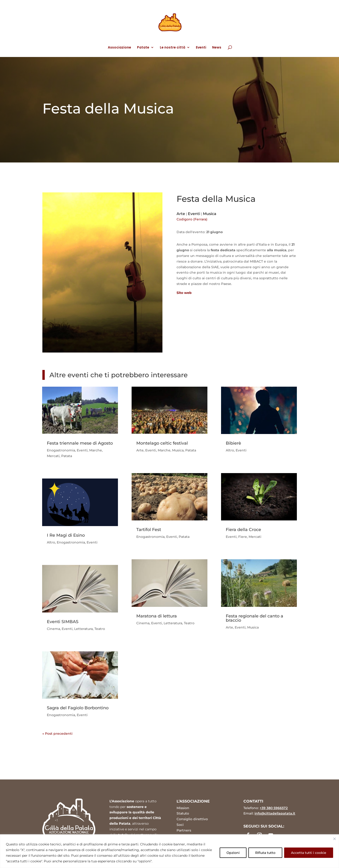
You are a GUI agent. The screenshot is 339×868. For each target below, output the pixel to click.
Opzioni (233, 853)
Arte (181, 214)
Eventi (201, 48)
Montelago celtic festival (162, 443)
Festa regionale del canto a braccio (254, 618)
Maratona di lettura (157, 616)
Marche (96, 450)
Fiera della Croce (243, 530)
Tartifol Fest (149, 530)
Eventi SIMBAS (63, 622)
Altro (51, 542)
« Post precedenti (57, 734)
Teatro (100, 629)
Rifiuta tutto (265, 853)
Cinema (53, 629)
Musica (210, 214)
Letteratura (83, 629)
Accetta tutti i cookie (309, 853)
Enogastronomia (61, 450)
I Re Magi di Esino (66, 535)
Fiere (243, 537)
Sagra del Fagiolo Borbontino (78, 708)
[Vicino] (335, 839)
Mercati (53, 456)
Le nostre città (173, 48)
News (217, 48)
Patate (143, 48)
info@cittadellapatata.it (275, 813)
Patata (67, 456)
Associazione (119, 48)
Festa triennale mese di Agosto (80, 443)
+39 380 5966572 (274, 808)
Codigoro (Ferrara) (192, 219)
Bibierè (233, 443)
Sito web (184, 293)
